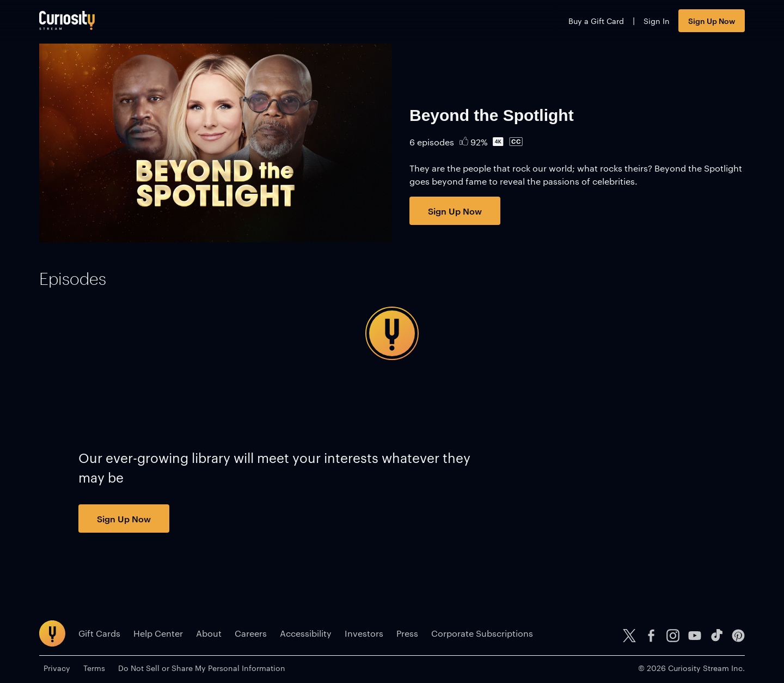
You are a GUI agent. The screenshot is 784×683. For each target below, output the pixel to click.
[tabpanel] (392, 333)
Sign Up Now (712, 20)
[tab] (73, 279)
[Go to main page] (67, 20)
